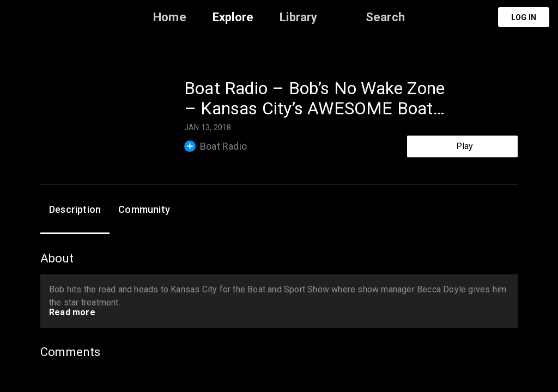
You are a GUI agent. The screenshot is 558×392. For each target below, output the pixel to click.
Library (298, 17)
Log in (524, 17)
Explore (233, 17)
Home (170, 17)
